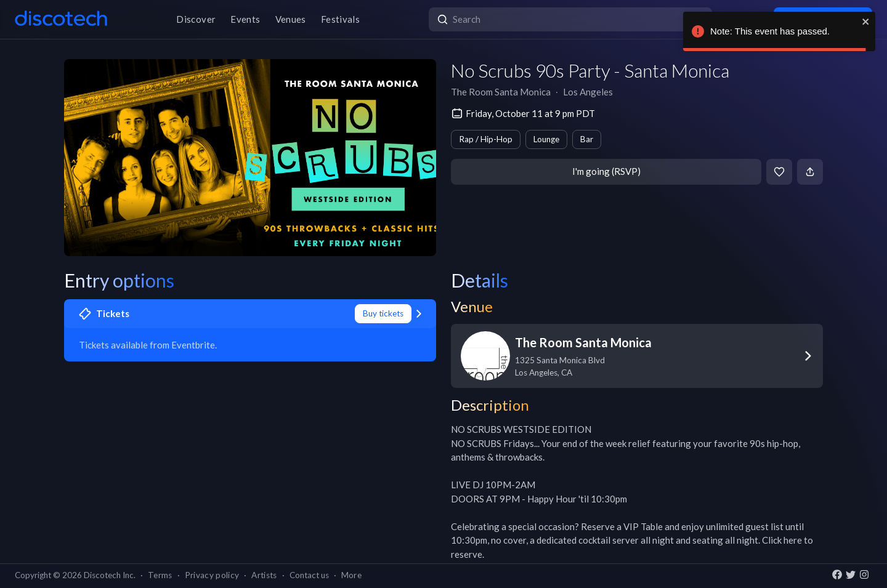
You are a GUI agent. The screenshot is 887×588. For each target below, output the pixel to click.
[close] (866, 22)
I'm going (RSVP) (606, 171)
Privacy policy (212, 575)
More (351, 575)
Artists (264, 575)
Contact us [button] (309, 575)
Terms (160, 575)
